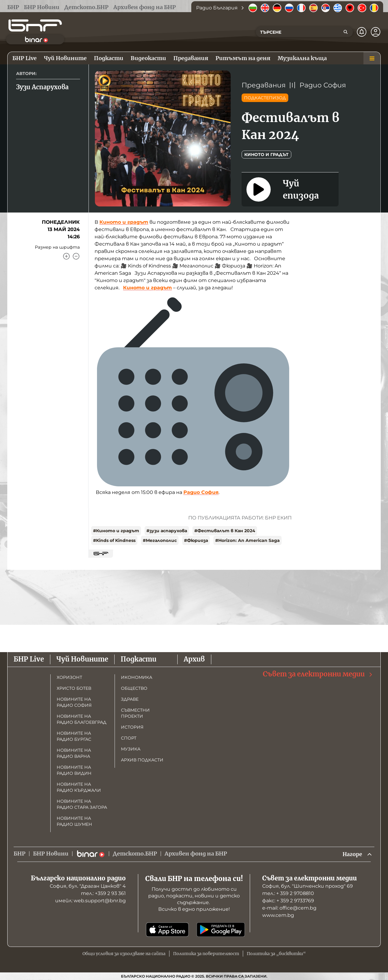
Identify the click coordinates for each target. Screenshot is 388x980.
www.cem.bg (278, 915)
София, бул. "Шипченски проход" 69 (308, 886)
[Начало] (35, 26)
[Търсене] (346, 32)
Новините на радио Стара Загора (82, 804)
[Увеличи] (66, 256)
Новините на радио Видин (74, 770)
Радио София (323, 85)
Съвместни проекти (135, 713)
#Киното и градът (116, 531)
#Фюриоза (196, 540)
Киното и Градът (266, 155)
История (132, 727)
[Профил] (376, 32)
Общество (134, 688)
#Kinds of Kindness (114, 540)
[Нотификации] (362, 32)
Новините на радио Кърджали (79, 787)
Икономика (137, 677)
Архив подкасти (142, 760)
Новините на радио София (74, 702)
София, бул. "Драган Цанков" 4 (88, 886)
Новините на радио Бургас (74, 736)
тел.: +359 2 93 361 (103, 893)
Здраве (130, 699)
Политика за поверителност (206, 954)
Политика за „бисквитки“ (276, 954)
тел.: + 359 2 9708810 (288, 893)
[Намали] (76, 256)
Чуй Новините (82, 659)
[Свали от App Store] (167, 930)
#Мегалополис (160, 540)
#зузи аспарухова (167, 531)
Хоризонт (69, 677)
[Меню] (372, 58)
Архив (194, 659)
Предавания (264, 85)
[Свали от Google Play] (221, 930)
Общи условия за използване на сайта (124, 954)
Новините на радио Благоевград (82, 719)
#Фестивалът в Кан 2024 (225, 531)
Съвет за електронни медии (318, 674)
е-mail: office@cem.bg (289, 908)
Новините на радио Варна (74, 753)
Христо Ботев (74, 688)
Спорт (129, 738)
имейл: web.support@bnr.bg (90, 901)
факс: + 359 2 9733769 (288, 901)
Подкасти (139, 659)
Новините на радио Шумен (74, 821)
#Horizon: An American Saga (248, 540)
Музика (131, 749)
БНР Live (29, 659)
